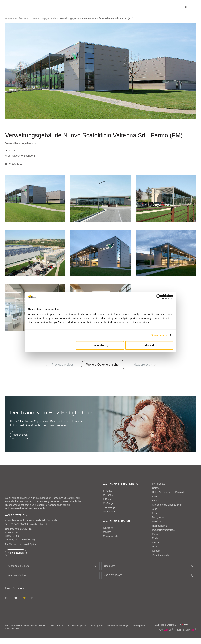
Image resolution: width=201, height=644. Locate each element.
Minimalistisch (110, 536)
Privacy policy (79, 625)
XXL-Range (109, 507)
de (186, 7)
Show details (159, 335)
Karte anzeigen (16, 553)
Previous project (59, 365)
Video (155, 496)
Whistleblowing (12, 629)
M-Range (108, 495)
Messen (156, 542)
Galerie (156, 488)
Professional (22, 18)
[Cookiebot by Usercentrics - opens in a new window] (159, 297)
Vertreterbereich (160, 555)
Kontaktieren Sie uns (52, 566)
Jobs (155, 509)
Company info (96, 625)
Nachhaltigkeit (159, 526)
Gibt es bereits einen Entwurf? (168, 505)
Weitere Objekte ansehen (103, 365)
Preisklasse (158, 522)
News (155, 547)
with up (166, 630)
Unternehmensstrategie (117, 625)
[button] (48, 365)
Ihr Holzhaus (159, 484)
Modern (107, 532)
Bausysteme (158, 517)
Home (8, 18)
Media (155, 538)
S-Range (108, 491)
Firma (155, 513)
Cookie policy (138, 625)
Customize (100, 345)
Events (156, 501)
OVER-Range (110, 512)
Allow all (149, 345)
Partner (156, 534)
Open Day (149, 566)
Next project (145, 365)
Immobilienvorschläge (163, 530)
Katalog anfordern (52, 575)
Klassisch (108, 528)
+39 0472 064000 (19, 524)
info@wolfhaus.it (39, 524)
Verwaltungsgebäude (44, 18)
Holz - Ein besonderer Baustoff (168, 492)
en (7, 598)
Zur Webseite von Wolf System (21, 544)
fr (15, 598)
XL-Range (108, 503)
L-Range (108, 499)
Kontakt (156, 551)
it (32, 598)
